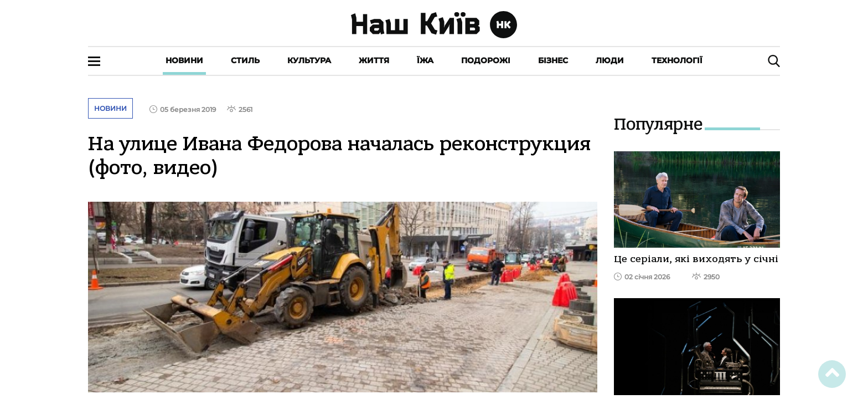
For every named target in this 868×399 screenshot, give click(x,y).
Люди (610, 60)
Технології (677, 60)
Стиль (245, 60)
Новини (184, 60)
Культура (309, 60)
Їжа (425, 60)
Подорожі (486, 60)
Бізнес (553, 60)
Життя (374, 60)
